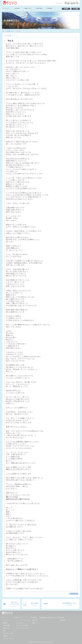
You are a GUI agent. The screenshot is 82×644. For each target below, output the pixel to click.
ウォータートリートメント (23, 628)
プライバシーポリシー (9, 639)
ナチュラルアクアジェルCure (23, 620)
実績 (4, 631)
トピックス (6, 620)
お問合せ (35, 618)
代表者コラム (10, 31)
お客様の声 (62, 620)
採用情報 (5, 636)
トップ (5, 618)
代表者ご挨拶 (6, 625)
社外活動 (62, 618)
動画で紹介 (35, 620)
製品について (19, 618)
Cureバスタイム (20, 623)
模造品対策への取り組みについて (49, 618)
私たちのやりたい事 (8, 633)
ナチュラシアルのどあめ (22, 625)
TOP (3, 31)
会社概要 (5, 623)
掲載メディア (36, 623)
